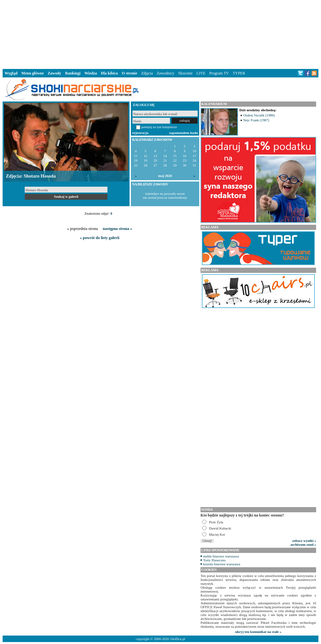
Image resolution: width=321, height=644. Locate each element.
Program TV (219, 73)
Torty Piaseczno (214, 560)
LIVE (201, 73)
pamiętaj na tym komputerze (159, 127)
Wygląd (11, 73)
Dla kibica (109, 73)
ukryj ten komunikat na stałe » (258, 632)
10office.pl (178, 639)
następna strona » (118, 229)
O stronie (129, 73)
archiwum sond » (303, 544)
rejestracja (140, 133)
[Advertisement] (160, 34)
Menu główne (33, 73)
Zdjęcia (147, 73)
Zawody (55, 73)
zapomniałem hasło (184, 133)
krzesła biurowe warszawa (222, 564)
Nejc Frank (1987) (256, 120)
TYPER (239, 73)
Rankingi (73, 73)
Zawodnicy (166, 73)
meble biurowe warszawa (221, 556)
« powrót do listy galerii (99, 238)
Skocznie (185, 73)
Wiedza (91, 73)
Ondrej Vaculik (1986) (259, 115)
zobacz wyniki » (304, 541)
